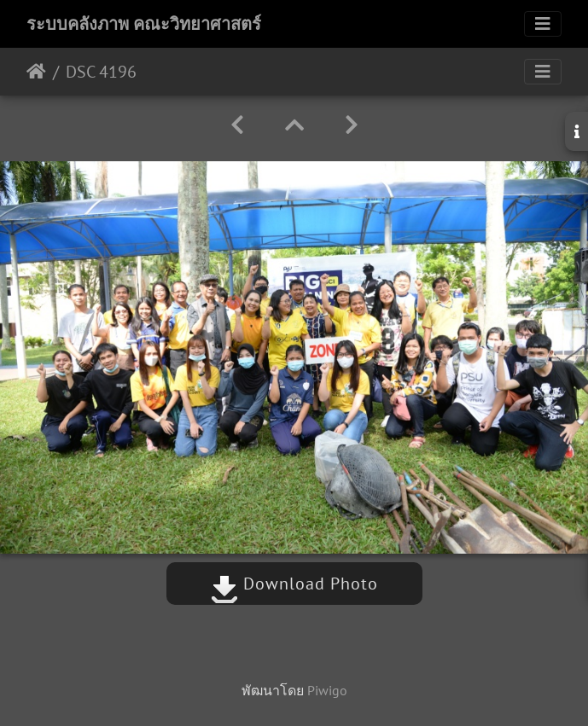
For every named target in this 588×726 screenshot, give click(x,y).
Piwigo (327, 690)
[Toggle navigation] (543, 24)
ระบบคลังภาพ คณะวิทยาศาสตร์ (144, 24)
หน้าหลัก (36, 72)
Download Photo (294, 584)
